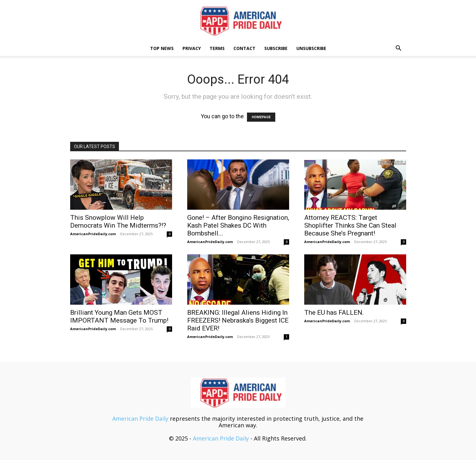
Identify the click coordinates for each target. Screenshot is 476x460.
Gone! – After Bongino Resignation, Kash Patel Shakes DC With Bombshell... (238, 225)
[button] (399, 48)
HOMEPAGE (261, 117)
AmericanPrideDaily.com (93, 234)
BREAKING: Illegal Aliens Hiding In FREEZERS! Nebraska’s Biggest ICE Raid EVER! (238, 320)
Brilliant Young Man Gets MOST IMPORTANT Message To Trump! (119, 316)
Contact (244, 48)
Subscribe (276, 48)
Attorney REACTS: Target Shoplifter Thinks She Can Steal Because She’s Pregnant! (350, 225)
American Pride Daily (140, 418)
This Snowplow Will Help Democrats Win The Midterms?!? (118, 222)
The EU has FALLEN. (334, 313)
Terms (217, 48)
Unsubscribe (311, 48)
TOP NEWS (162, 48)
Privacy (192, 48)
